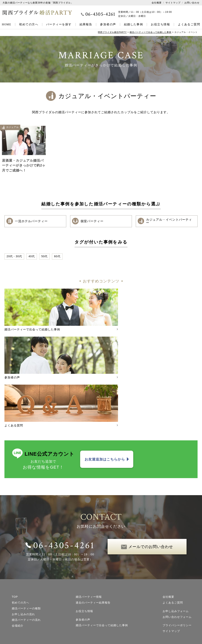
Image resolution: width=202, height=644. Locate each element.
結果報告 (86, 24)
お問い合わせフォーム (177, 555)
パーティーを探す (59, 24)
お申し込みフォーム (176, 549)
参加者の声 (108, 24)
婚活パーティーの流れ (26, 558)
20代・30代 (14, 257)
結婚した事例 (134, 24)
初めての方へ (29, 24)
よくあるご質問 (189, 24)
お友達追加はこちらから (105, 397)
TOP (15, 535)
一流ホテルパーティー (28, 221)
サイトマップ (173, 3)
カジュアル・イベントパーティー (165, 221)
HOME (7, 24)
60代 (57, 257)
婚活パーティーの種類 (26, 546)
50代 (45, 257)
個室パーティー (88, 221)
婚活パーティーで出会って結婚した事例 (102, 563)
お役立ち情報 (160, 24)
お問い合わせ (192, 3)
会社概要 (157, 3)
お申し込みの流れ (23, 552)
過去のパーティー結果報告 (93, 541)
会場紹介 (18, 564)
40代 (32, 257)
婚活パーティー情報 (89, 535)
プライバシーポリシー (177, 563)
